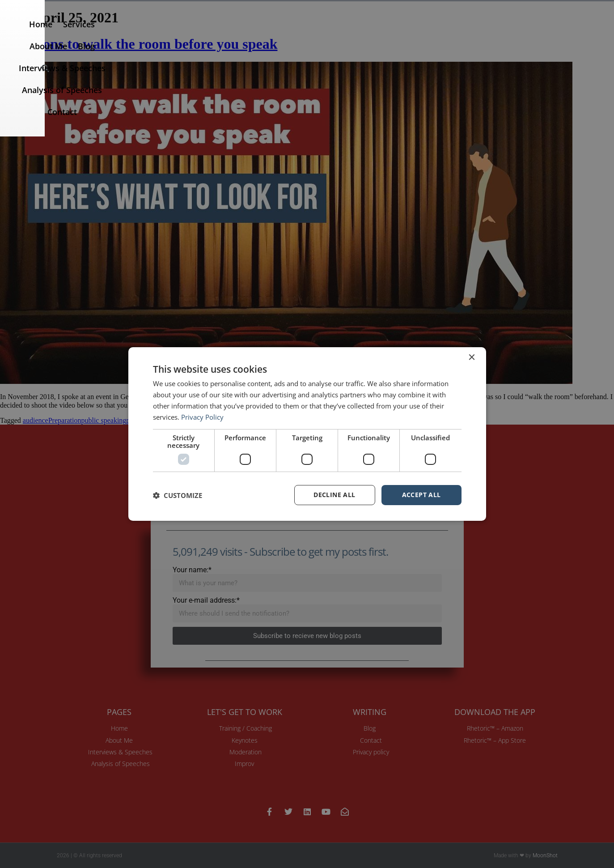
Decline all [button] (334, 495)
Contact (541, 35)
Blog (318, 35)
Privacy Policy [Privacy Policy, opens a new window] (202, 417)
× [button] (472, 358)
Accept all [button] (421, 495)
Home (197, 35)
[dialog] (307, 434)
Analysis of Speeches (475, 35)
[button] (596, 36)
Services (235, 35)
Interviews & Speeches (381, 35)
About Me (280, 35)
